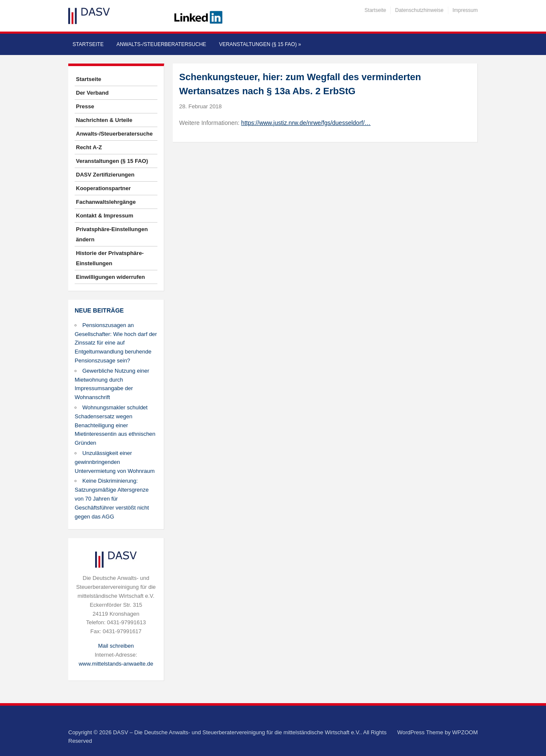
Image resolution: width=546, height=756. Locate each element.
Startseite (376, 10)
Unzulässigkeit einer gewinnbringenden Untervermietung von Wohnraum (115, 462)
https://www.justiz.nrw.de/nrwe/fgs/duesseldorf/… (306, 123)
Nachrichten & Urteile (104, 120)
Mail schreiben (116, 646)
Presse (85, 106)
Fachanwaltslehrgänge (106, 202)
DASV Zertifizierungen (105, 175)
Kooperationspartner (103, 188)
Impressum (465, 10)
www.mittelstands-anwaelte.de (116, 664)
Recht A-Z (89, 147)
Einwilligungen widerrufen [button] (110, 277)
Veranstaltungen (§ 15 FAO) (260, 44)
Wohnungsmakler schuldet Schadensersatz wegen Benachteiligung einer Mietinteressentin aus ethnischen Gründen (115, 425)
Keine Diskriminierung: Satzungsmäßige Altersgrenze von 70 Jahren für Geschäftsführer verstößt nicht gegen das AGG (112, 498)
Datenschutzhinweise (419, 10)
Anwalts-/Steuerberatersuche (161, 44)
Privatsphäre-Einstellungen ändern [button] (112, 234)
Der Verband (92, 93)
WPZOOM (465, 732)
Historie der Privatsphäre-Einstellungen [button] (110, 258)
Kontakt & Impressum (105, 216)
